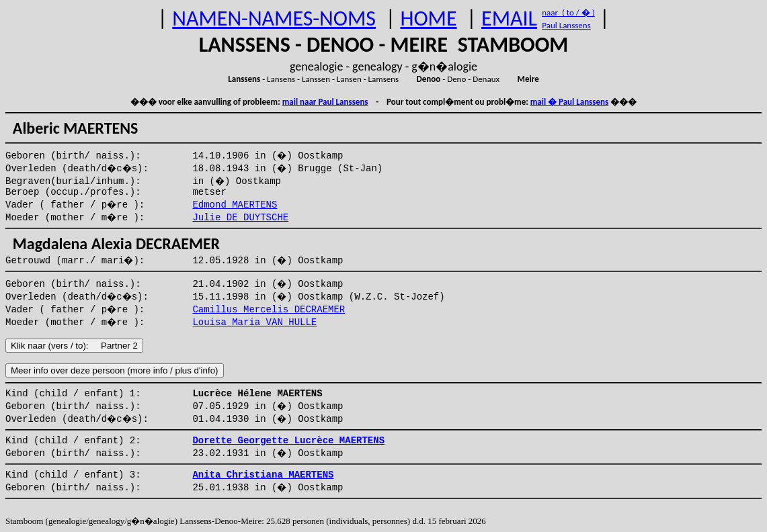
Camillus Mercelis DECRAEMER (269, 310)
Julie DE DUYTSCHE (240, 218)
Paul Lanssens (566, 25)
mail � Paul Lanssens (569, 102)
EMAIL (509, 18)
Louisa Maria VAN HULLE (254, 322)
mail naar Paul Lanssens (325, 102)
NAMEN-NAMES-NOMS (274, 18)
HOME (428, 18)
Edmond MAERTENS (235, 205)
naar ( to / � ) (568, 12)
